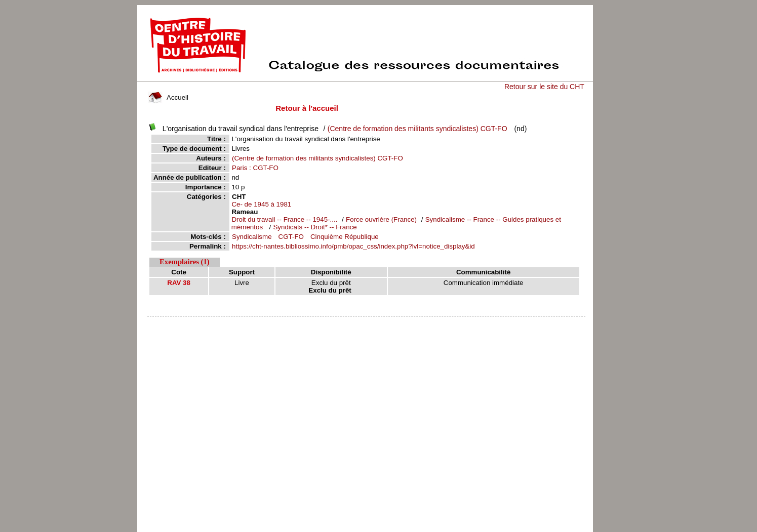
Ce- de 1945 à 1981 (261, 204)
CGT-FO (291, 237)
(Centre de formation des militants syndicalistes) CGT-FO (417, 129)
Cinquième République (345, 237)
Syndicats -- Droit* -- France (315, 227)
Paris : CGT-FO (255, 168)
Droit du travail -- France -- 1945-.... (284, 219)
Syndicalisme (252, 237)
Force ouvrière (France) (381, 219)
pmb (366, 323)
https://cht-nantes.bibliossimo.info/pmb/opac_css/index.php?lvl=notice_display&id (353, 246)
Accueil (168, 97)
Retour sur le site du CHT (544, 87)
